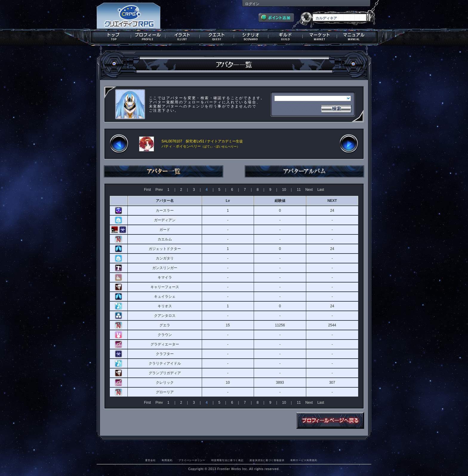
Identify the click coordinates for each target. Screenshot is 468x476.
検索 (336, 108)
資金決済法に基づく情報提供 (267, 460)
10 (284, 190)
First (147, 190)
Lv (228, 201)
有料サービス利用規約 (304, 460)
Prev (159, 190)
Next (309, 190)
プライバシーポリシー (192, 460)
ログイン (252, 4)
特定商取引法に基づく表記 (227, 460)
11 (299, 190)
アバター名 (165, 201)
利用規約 (167, 460)
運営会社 (150, 460)
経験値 (280, 201)
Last (321, 190)
